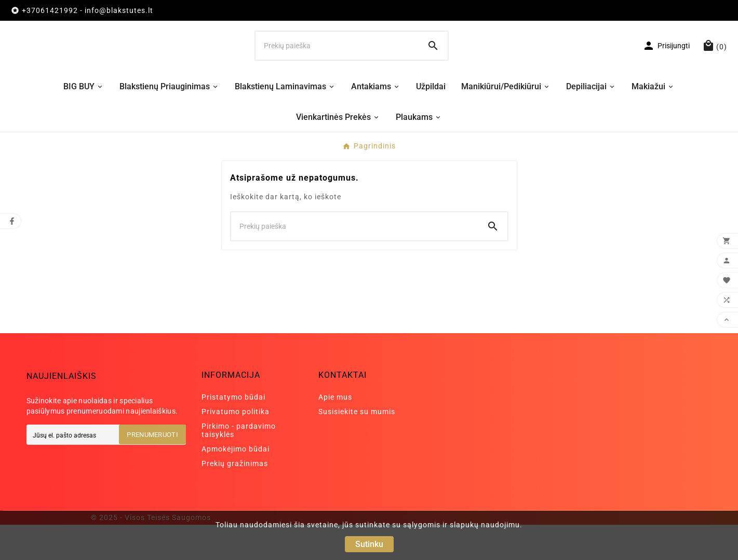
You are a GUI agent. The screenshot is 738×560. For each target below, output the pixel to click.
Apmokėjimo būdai (236, 484)
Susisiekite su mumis (357, 447)
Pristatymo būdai (233, 432)
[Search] (433, 63)
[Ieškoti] (337, 63)
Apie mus (335, 432)
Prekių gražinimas (235, 499)
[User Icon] (666, 63)
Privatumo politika (236, 447)
